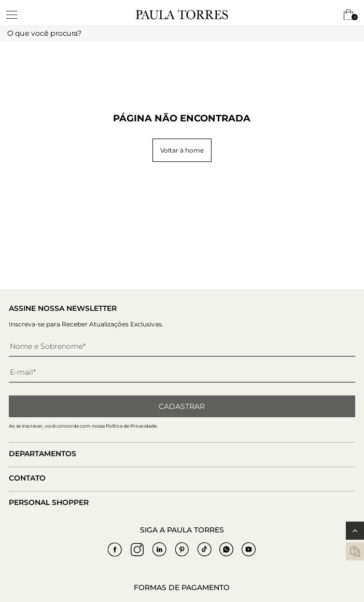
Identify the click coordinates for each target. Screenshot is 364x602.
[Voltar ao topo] (355, 531)
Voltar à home (182, 150)
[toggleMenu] (17, 15)
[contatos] (355, 551)
